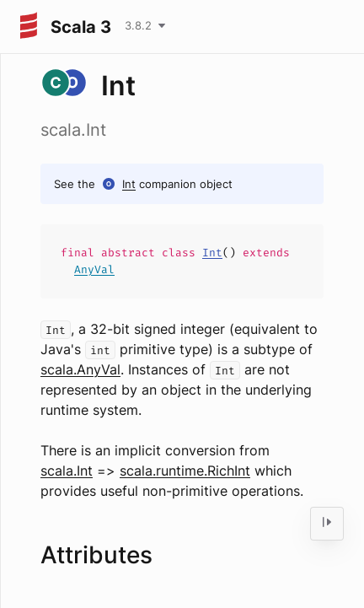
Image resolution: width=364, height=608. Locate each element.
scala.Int (67, 471)
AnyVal (94, 269)
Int (129, 184)
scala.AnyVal (80, 369)
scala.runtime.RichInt (185, 471)
